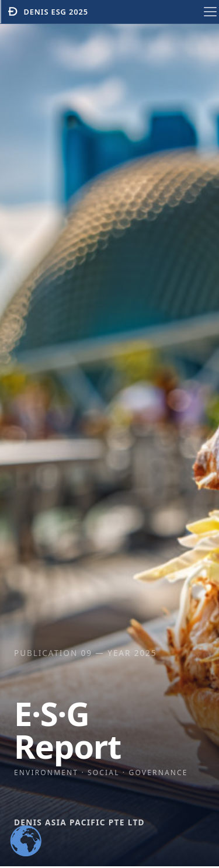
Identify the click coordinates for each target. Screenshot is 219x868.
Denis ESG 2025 (48, 12)
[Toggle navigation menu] (210, 12)
